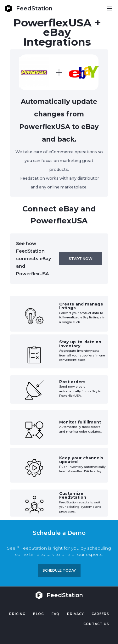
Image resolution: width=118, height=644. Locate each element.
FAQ (56, 614)
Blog (39, 614)
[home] (29, 8)
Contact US (96, 624)
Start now (81, 259)
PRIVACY (76, 614)
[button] (110, 8)
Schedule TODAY (59, 570)
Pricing (17, 614)
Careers (100, 614)
